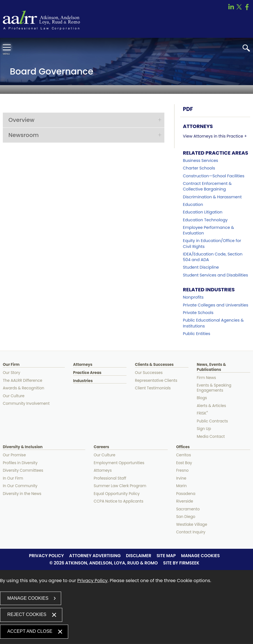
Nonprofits (193, 297)
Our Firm (11, 365)
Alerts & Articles (211, 406)
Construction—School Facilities (214, 176)
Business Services (201, 161)
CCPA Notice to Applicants (119, 501)
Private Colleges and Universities (216, 305)
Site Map (166, 556)
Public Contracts (212, 421)
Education (193, 204)
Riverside (185, 501)
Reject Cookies (27, 614)
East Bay (184, 463)
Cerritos (184, 455)
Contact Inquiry (191, 532)
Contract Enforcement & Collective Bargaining (207, 186)
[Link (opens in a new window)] (231, 9)
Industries (83, 381)
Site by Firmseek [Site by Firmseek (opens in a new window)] (181, 563)
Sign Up (204, 429)
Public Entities (197, 334)
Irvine (181, 478)
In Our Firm (13, 478)
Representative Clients (156, 381)
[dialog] (127, 607)
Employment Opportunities (119, 463)
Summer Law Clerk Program (120, 486)
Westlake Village (192, 525)
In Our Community (20, 486)
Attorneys (83, 365)
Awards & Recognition (24, 388)
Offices (183, 447)
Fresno (182, 470)
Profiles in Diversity (20, 463)
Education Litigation (203, 212)
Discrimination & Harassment (212, 197)
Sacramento (188, 509)
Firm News (207, 378)
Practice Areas (87, 373)
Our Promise (14, 455)
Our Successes (149, 373)
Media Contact (211, 437)
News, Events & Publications (211, 367)
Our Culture (14, 396)
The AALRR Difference (23, 381)
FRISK (203, 413)
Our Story (12, 373)
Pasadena (186, 494)
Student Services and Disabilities (215, 275)
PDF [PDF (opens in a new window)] (188, 109)
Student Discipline (201, 267)
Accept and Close (30, 631)
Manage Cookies (200, 556)
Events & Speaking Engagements (214, 388)
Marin (181, 486)
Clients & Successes (154, 365)
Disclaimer (139, 556)
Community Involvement (26, 404)
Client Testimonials (153, 388)
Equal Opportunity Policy (117, 494)
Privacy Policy (46, 556)
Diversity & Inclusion (23, 447)
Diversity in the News (22, 494)
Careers (101, 447)
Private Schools (198, 313)
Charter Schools (199, 168)
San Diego (186, 517)
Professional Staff (110, 478)
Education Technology (205, 220)
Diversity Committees (23, 470)
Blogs (202, 398)
